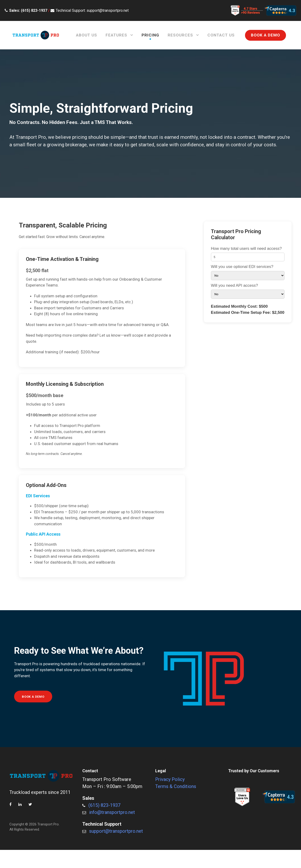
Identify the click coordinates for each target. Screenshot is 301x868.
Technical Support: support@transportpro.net (92, 10)
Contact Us (221, 35)
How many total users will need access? (248, 254)
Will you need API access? (248, 291)
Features (116, 35)
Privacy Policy (170, 779)
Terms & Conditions (176, 786)
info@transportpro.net (112, 812)
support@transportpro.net (116, 831)
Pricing (150, 35)
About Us (87, 35)
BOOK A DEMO (265, 35)
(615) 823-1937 (104, 805)
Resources (180, 35)
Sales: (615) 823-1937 (28, 10)
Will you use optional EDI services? (248, 272)
